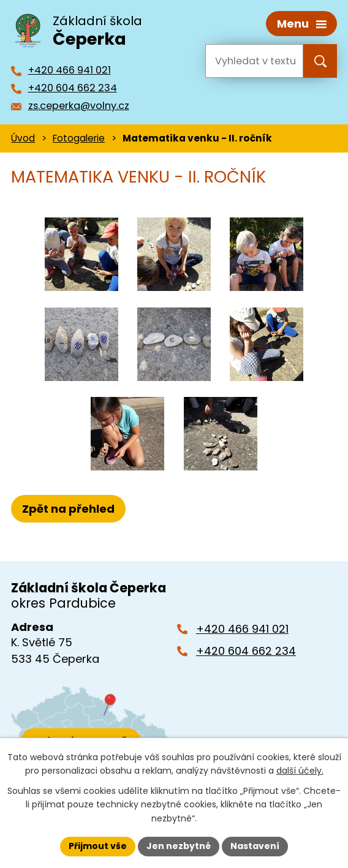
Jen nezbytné (179, 846)
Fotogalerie (79, 138)
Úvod (23, 138)
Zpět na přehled (68, 509)
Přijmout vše (98, 846)
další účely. (300, 771)
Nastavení (255, 846)
